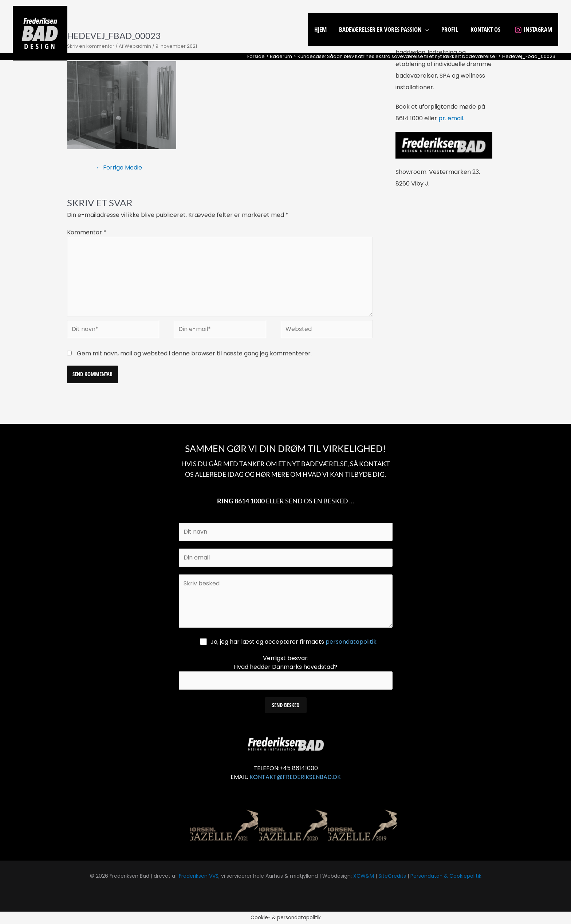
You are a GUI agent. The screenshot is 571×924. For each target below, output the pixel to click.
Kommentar (87, 232)
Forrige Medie (119, 167)
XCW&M (364, 876)
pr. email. (451, 118)
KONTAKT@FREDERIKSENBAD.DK (295, 777)
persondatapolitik (351, 642)
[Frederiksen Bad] (40, 33)
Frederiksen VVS (199, 876)
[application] (425, 29)
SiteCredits (392, 876)
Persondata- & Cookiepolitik (446, 876)
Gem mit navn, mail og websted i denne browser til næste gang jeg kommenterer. (194, 353)
